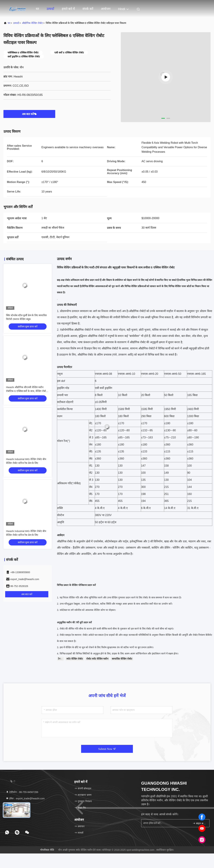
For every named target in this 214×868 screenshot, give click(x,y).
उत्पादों (50, 9)
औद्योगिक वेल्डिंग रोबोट (32, 23)
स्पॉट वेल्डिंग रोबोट (75, 659)
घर (37, 9)
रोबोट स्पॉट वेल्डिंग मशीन (97, 659)
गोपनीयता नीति (47, 850)
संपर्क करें (88, 9)
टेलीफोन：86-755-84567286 (22, 792)
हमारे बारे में (68, 9)
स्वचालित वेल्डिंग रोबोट (122, 659)
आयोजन (106, 9)
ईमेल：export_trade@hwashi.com (25, 798)
